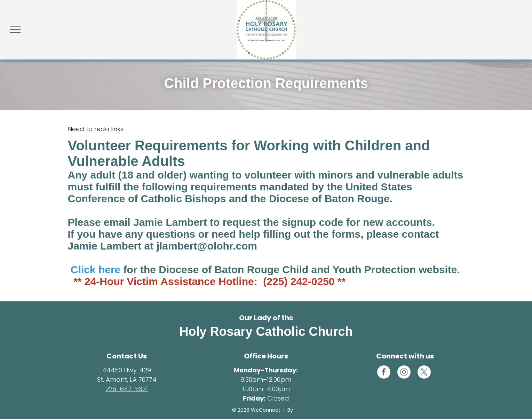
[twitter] (424, 373)
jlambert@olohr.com (207, 246)
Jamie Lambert (170, 222)
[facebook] (384, 373)
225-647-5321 (127, 389)
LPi (297, 410)
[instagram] (404, 373)
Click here (96, 270)
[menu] (15, 30)
